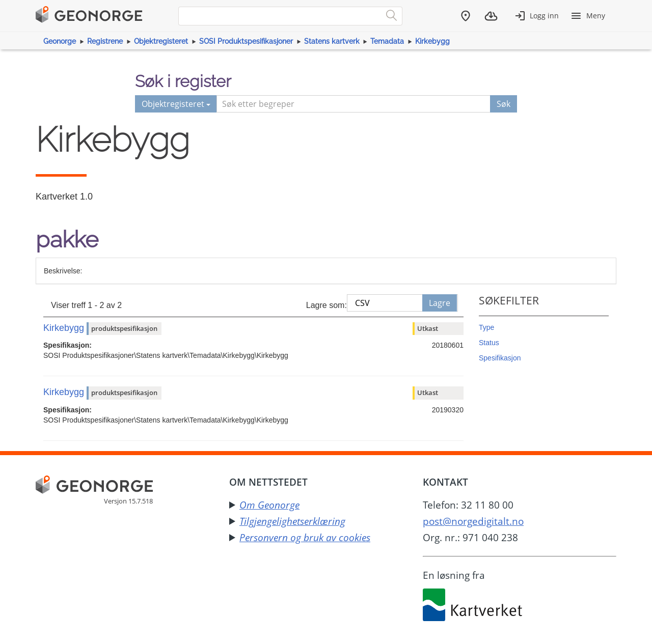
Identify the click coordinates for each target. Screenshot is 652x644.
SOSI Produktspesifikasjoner (246, 41)
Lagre (440, 303)
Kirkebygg (432, 41)
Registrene (105, 41)
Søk (504, 104)
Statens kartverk (332, 41)
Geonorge (60, 41)
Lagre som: (327, 305)
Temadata (387, 41)
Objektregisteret (161, 41)
